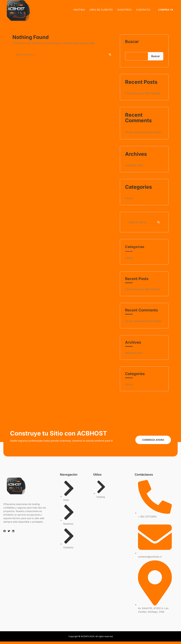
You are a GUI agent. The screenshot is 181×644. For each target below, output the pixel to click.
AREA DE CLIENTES (101, 10)
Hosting (79, 10)
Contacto (143, 10)
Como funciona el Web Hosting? (143, 96)
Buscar (132, 44)
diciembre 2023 (134, 168)
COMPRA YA (166, 10)
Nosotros (125, 10)
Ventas (129, 201)
